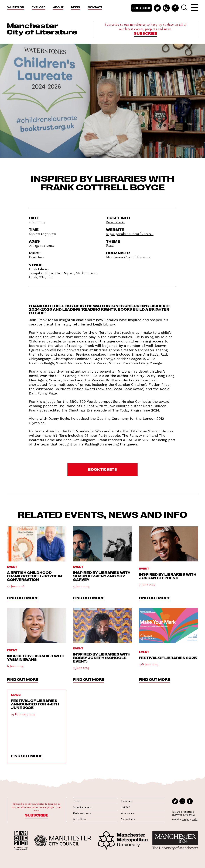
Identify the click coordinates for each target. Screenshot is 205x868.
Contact (95, 7)
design (186, 819)
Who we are (127, 813)
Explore (39, 7)
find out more (23, 598)
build (195, 819)
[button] (102, 470)
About (58, 7)
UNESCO (126, 807)
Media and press (82, 813)
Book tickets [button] (115, 222)
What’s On (16, 7)
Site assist (141, 8)
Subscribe (146, 33)
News (76, 7)
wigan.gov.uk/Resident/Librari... (130, 234)
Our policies (80, 819)
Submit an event (82, 807)
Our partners (128, 819)
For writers (127, 801)
